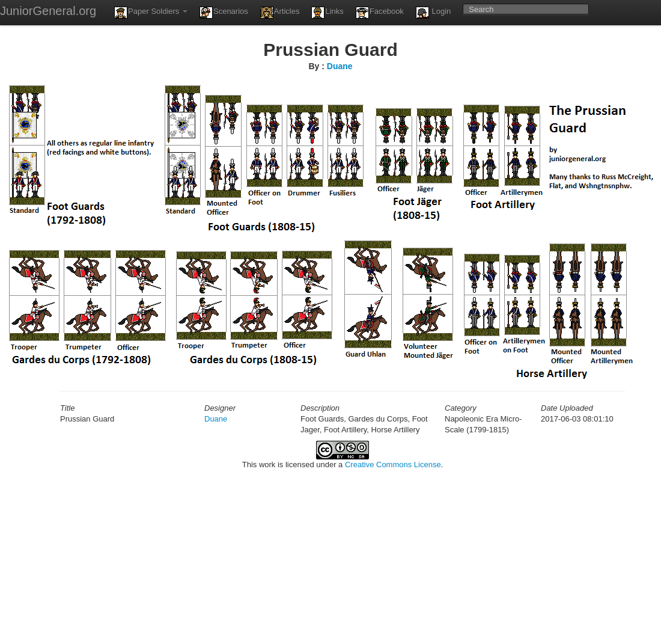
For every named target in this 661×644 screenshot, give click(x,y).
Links (327, 13)
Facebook (380, 13)
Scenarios (224, 13)
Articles (280, 13)
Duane (340, 66)
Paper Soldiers (151, 13)
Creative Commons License (393, 465)
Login (433, 13)
